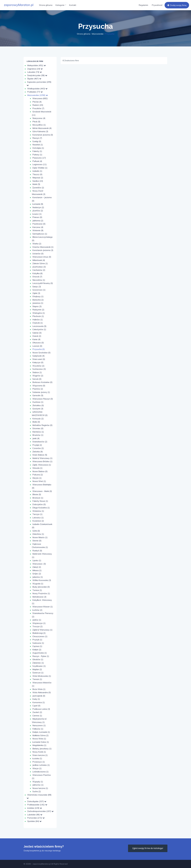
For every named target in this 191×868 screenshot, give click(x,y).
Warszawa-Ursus (42, 257)
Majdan (37, 669)
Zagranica (35, 69)
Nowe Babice (40, 471)
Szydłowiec (39, 666)
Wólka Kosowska (42, 580)
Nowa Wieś (39, 481)
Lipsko (37, 560)
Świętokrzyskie (37, 75)
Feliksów (38, 729)
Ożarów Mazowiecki (43, 247)
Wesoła (37, 468)
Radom (38, 105)
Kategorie (61, 5)
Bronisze (38, 498)
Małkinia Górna (40, 735)
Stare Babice (40, 455)
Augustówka (40, 653)
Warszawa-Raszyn (43, 399)
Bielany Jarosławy (42, 749)
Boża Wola (39, 689)
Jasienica (38, 303)
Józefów (38, 211)
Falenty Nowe (40, 501)
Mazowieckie (98, 34)
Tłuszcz (37, 174)
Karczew (38, 227)
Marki (36, 184)
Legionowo (40, 164)
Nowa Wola (39, 739)
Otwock (37, 277)
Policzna (38, 475)
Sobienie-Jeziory (41, 392)
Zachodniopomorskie (40, 811)
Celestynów (39, 329)
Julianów (38, 577)
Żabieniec (38, 663)
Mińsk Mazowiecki (42, 128)
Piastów (38, 389)
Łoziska (37, 758)
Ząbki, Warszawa (42, 465)
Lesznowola (39, 326)
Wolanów (38, 511)
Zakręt (37, 567)
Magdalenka (39, 745)
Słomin (37, 541)
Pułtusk (37, 161)
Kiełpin (37, 650)
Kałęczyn (38, 362)
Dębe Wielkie (40, 168)
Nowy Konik (39, 752)
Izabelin (37, 171)
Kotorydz (38, 419)
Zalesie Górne (40, 263)
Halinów (38, 320)
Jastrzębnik (39, 696)
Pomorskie (36, 818)
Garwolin (38, 395)
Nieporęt (38, 178)
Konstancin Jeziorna (43, 135)
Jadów (37, 620)
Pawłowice (39, 224)
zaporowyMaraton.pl (19, 5)
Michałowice (39, 597)
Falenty (37, 151)
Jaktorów (38, 785)
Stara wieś (39, 359)
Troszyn (38, 626)
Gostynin (38, 409)
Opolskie (34, 821)
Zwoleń (37, 712)
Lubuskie (34, 72)
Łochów (37, 610)
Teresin (37, 679)
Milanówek (39, 260)
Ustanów (38, 254)
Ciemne (37, 716)
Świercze (38, 673)
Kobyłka (38, 273)
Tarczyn (37, 514)
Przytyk (37, 640)
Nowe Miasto (40, 537)
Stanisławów (40, 442)
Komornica (39, 702)
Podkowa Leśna (41, 709)
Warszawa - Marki (42, 491)
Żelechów (38, 534)
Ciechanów (39, 270)
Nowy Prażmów (41, 593)
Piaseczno (39, 158)
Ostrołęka (38, 148)
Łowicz (37, 214)
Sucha (37, 791)
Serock (37, 379)
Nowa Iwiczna (40, 788)
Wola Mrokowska (42, 676)
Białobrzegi (39, 633)
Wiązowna (39, 386)
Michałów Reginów (42, 425)
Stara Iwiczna (40, 755)
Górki (36, 531)
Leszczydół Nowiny (43, 283)
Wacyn (37, 768)
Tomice (37, 590)
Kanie (36, 339)
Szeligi (37, 141)
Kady (36, 699)
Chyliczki (38, 323)
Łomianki (38, 204)
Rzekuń (37, 551)
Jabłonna (38, 221)
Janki (36, 438)
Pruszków (38, 108)
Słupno (37, 306)
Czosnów (38, 448)
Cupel (36, 706)
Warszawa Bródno (42, 461)
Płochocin (38, 316)
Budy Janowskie (41, 587)
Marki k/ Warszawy (42, 458)
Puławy (37, 155)
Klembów (38, 432)
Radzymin (38, 310)
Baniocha (38, 300)
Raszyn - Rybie (41, 656)
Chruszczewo (40, 636)
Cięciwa (37, 646)
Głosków (38, 659)
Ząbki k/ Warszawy (42, 630)
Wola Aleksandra (42, 692)
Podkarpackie (37, 805)
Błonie (37, 494)
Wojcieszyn (39, 623)
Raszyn (37, 138)
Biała (36, 422)
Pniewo (37, 217)
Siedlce (38, 181)
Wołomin (38, 230)
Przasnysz (39, 762)
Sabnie (37, 333)
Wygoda (38, 584)
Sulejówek (38, 356)
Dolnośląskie (37, 801)
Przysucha (39, 349)
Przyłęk (37, 445)
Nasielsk (38, 145)
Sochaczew (39, 369)
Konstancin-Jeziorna (43, 250)
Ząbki (36, 293)
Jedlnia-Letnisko (41, 765)
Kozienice (38, 521)
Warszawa (40, 98)
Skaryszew (39, 118)
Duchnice (38, 402)
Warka (37, 244)
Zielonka (38, 452)
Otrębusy (38, 296)
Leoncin (37, 346)
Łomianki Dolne (41, 742)
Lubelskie (35, 815)
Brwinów (38, 435)
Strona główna (46, 5)
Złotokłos (38, 405)
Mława (37, 570)
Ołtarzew (38, 343)
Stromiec (38, 428)
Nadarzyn (38, 207)
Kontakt (73, 5)
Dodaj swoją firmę (177, 5)
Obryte (37, 478)
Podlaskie (35, 92)
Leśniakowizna (40, 772)
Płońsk (37, 102)
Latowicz (38, 518)
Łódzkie (35, 808)
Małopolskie (36, 65)
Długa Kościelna (41, 508)
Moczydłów (39, 125)
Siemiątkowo (40, 234)
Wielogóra (39, 313)
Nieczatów (39, 280)
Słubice (37, 372)
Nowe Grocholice (41, 353)
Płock (36, 122)
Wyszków (38, 366)
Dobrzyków (39, 504)
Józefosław (39, 267)
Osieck (37, 336)
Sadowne (38, 643)
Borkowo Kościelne (42, 382)
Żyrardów (38, 188)
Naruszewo (39, 725)
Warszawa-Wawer (43, 607)
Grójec (37, 574)
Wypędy (38, 782)
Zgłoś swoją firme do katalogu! (148, 848)
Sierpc (37, 287)
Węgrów (38, 376)
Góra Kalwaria (40, 131)
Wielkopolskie (37, 89)
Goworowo (39, 290)
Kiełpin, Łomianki (41, 732)
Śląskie (34, 79)
